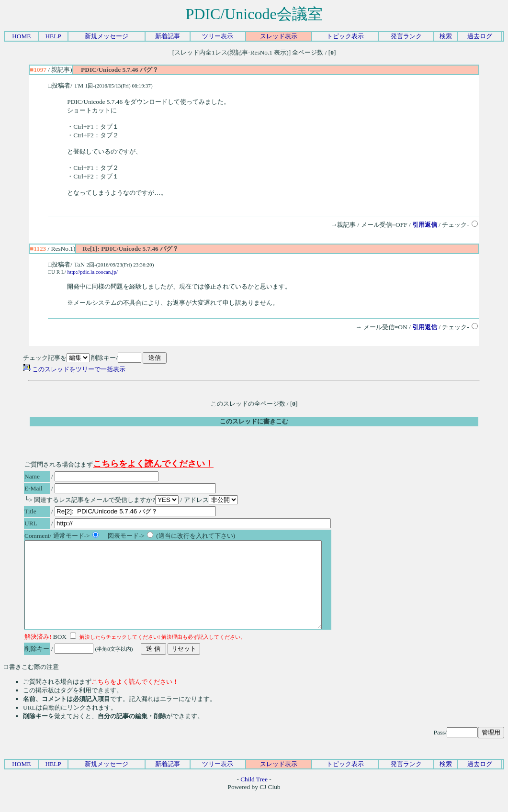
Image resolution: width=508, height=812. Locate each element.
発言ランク (406, 36)
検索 (446, 36)
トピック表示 (345, 36)
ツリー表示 (218, 36)
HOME (21, 36)
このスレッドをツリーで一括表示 (74, 369)
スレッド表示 (279, 36)
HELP (53, 36)
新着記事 (168, 36)
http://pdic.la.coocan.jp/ (93, 272)
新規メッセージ (107, 36)
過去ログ (480, 36)
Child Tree (254, 796)
